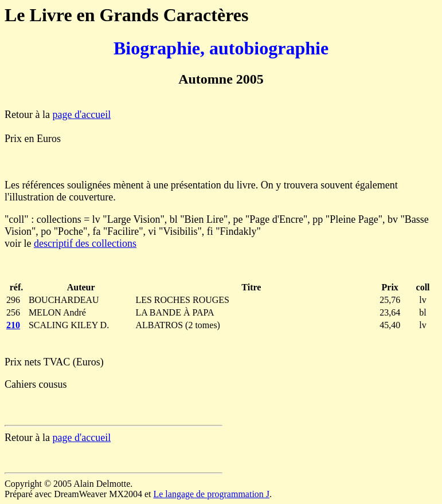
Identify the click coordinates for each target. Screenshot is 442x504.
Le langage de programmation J (211, 494)
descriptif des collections (85, 243)
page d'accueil (81, 115)
